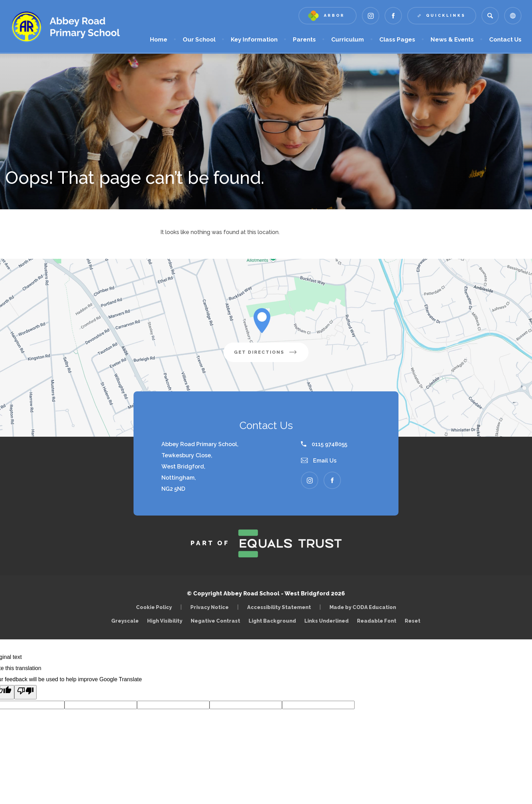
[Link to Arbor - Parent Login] (328, 16)
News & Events (452, 39)
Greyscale (125, 621)
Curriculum (348, 39)
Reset (413, 621)
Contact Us (505, 39)
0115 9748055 (324, 444)
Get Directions (271, 355)
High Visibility (165, 621)
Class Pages (397, 39)
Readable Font (377, 621)
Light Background (272, 621)
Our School (199, 39)
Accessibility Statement (279, 607)
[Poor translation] (25, 692)
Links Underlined (326, 621)
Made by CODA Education (364, 607)
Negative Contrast (215, 621)
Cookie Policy (154, 607)
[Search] (490, 16)
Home (159, 39)
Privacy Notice (210, 607)
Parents (304, 39)
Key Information (254, 39)
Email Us (319, 461)
